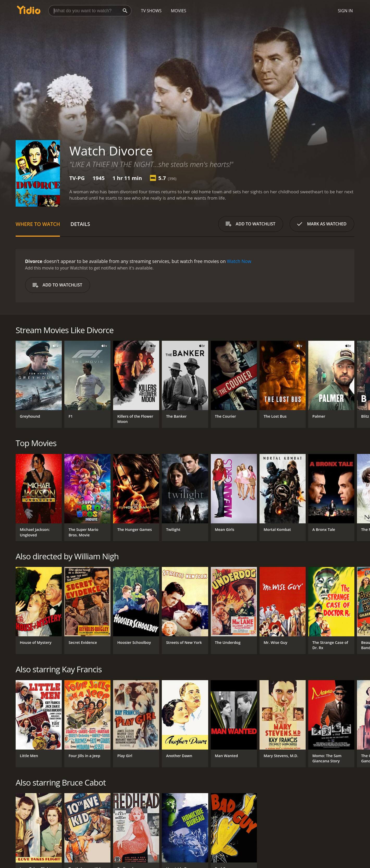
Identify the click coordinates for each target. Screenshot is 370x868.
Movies (179, 11)
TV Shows (151, 11)
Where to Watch (38, 224)
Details (80, 224)
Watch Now (239, 261)
